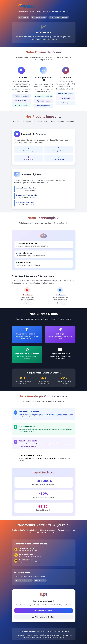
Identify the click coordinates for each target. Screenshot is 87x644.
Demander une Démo (43, 611)
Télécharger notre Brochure (44, 617)
